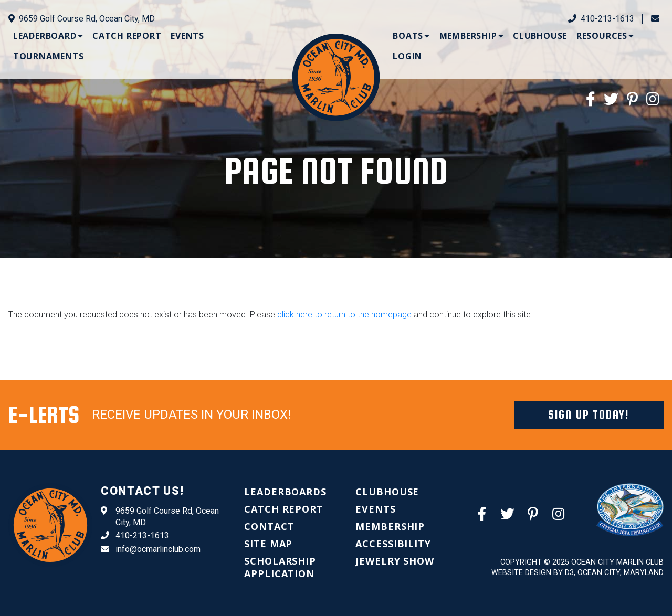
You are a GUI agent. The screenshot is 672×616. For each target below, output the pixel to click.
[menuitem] (48, 36)
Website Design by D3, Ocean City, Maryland (577, 573)
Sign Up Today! (589, 415)
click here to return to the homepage (344, 315)
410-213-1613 (601, 19)
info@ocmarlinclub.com (151, 549)
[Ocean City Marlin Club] (336, 77)
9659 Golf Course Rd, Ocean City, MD (82, 19)
